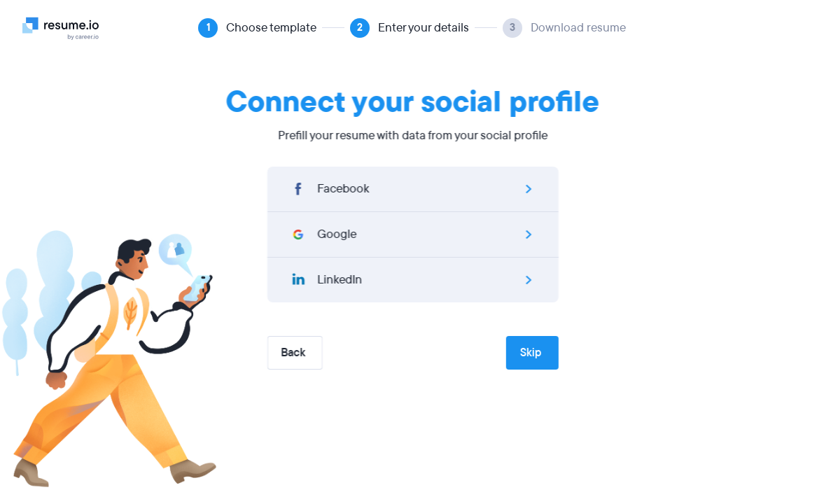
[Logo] (66, 28)
